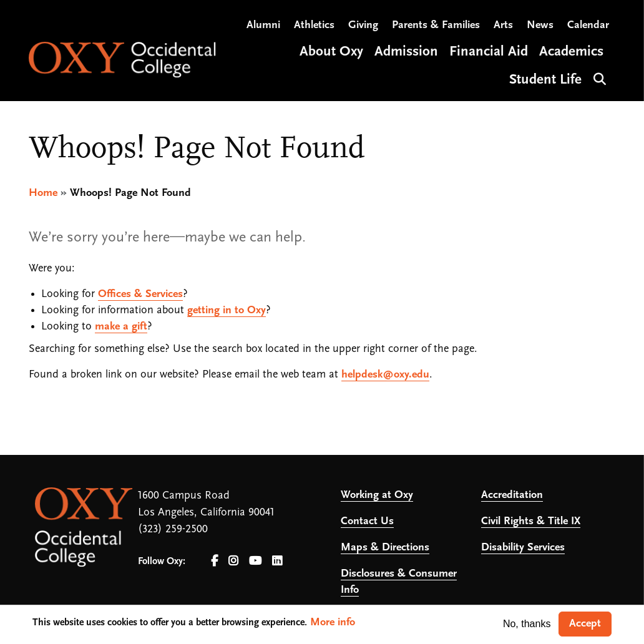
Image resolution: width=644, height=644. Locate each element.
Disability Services (523, 548)
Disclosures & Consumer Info (399, 582)
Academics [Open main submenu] (571, 52)
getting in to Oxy (227, 310)
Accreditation (512, 495)
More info (333, 622)
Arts (503, 25)
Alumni (263, 25)
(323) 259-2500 (173, 529)
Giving (363, 25)
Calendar (588, 25)
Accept (585, 624)
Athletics (314, 25)
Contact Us (367, 521)
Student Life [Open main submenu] (545, 80)
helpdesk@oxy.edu (385, 375)
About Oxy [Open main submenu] (331, 52)
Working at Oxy (377, 495)
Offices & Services (140, 294)
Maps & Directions (385, 548)
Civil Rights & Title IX (531, 521)
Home (43, 193)
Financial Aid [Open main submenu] (489, 52)
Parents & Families (436, 25)
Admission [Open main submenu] (406, 52)
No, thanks (527, 624)
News (540, 25)
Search (598, 78)
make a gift (121, 327)
